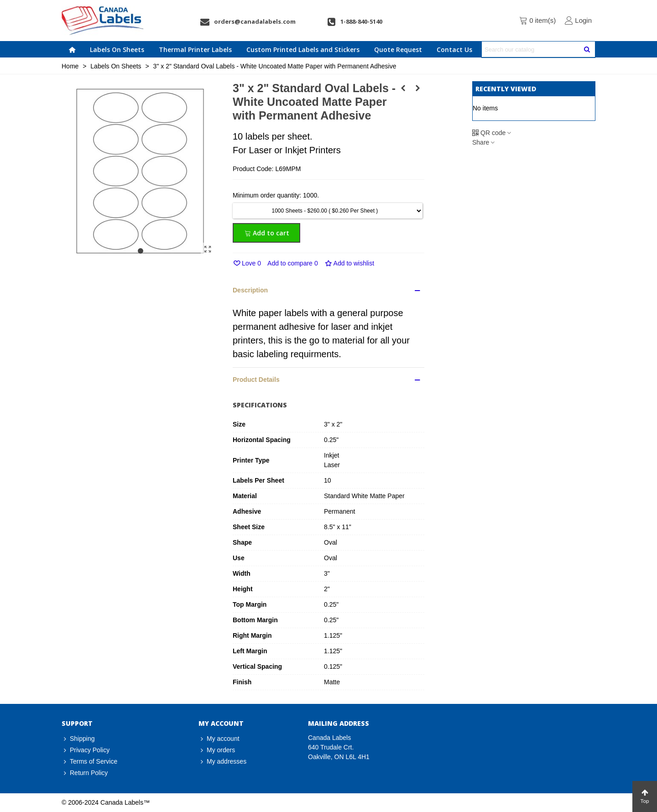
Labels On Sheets (117, 49)
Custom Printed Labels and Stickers (303, 49)
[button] (141, 251)
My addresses (222, 762)
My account (219, 739)
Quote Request (398, 49)
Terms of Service (89, 762)
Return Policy (85, 773)
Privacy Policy (86, 750)
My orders (217, 750)
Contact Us (454, 49)
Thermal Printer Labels (195, 49)
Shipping (78, 739)
